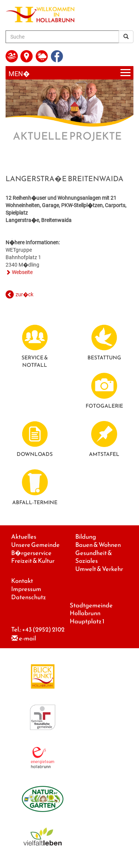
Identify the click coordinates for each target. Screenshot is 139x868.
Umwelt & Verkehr (99, 569)
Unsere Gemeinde (35, 545)
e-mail (27, 638)
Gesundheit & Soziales (94, 557)
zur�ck (24, 294)
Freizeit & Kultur (33, 561)
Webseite (22, 272)
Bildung (86, 537)
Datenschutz (29, 597)
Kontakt (22, 581)
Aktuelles (24, 537)
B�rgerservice (31, 553)
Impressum (26, 589)
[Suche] (62, 37)
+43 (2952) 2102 (43, 629)
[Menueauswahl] (69, 73)
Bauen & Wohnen (98, 545)
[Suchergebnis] (126, 37)
